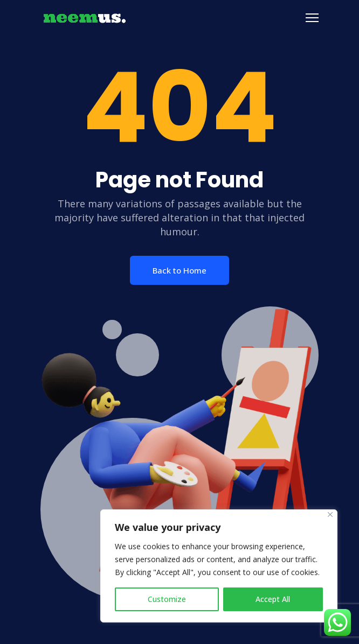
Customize (167, 599)
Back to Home (179, 270)
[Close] (330, 514)
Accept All (273, 599)
